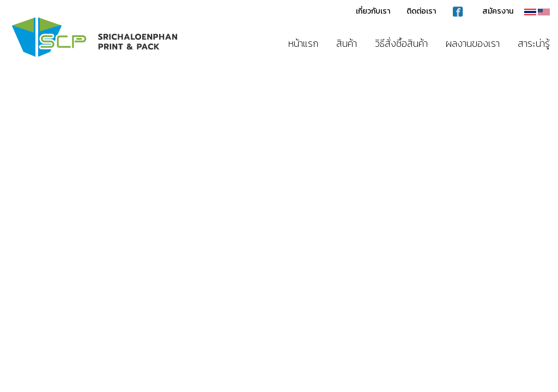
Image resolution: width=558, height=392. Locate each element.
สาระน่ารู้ (534, 43)
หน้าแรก (303, 43)
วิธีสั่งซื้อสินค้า (401, 43)
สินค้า (347, 43)
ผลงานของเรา (473, 43)
